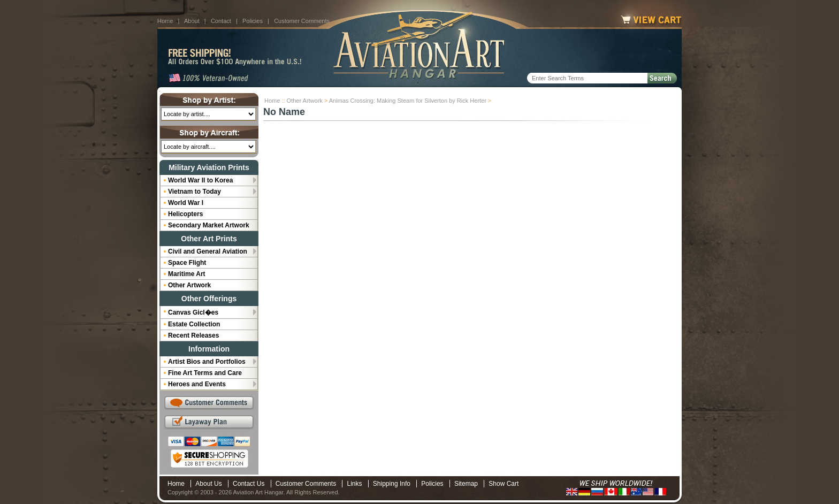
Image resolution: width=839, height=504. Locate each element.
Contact (221, 21)
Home (165, 21)
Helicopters (185, 214)
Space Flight (187, 263)
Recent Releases (193, 335)
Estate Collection (194, 324)
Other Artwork (305, 101)
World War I (186, 203)
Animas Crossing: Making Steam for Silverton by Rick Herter (408, 101)
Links (354, 484)
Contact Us (249, 484)
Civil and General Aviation (208, 251)
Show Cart (504, 484)
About (192, 21)
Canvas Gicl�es (193, 312)
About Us (208, 484)
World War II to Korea (200, 180)
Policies (253, 21)
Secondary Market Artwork (209, 225)
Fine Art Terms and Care (205, 373)
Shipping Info (392, 484)
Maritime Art (187, 274)
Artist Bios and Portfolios (207, 362)
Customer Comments (302, 21)
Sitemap (466, 484)
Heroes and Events (197, 384)
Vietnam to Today (195, 192)
